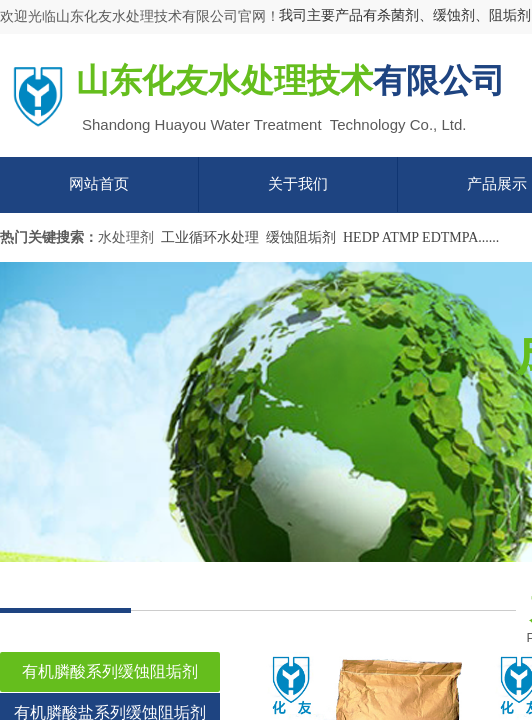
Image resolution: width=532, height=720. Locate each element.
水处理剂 (126, 237)
